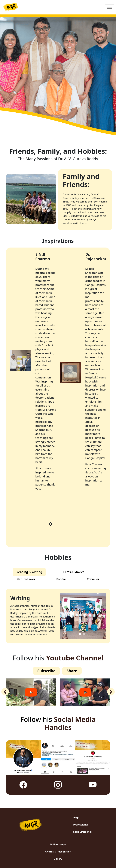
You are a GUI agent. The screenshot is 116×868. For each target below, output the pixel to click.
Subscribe (46, 671)
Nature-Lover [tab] (26, 579)
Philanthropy (58, 844)
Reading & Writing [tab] (29, 572)
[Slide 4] (37, 220)
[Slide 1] (24, 220)
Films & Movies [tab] (74, 572)
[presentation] (51, 524)
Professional (81, 825)
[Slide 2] (28, 220)
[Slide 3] (33, 220)
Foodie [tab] (61, 579)
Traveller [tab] (93, 579)
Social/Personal (82, 832)
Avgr (76, 817)
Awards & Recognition (58, 852)
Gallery (58, 859)
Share (72, 671)
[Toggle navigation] (110, 7)
